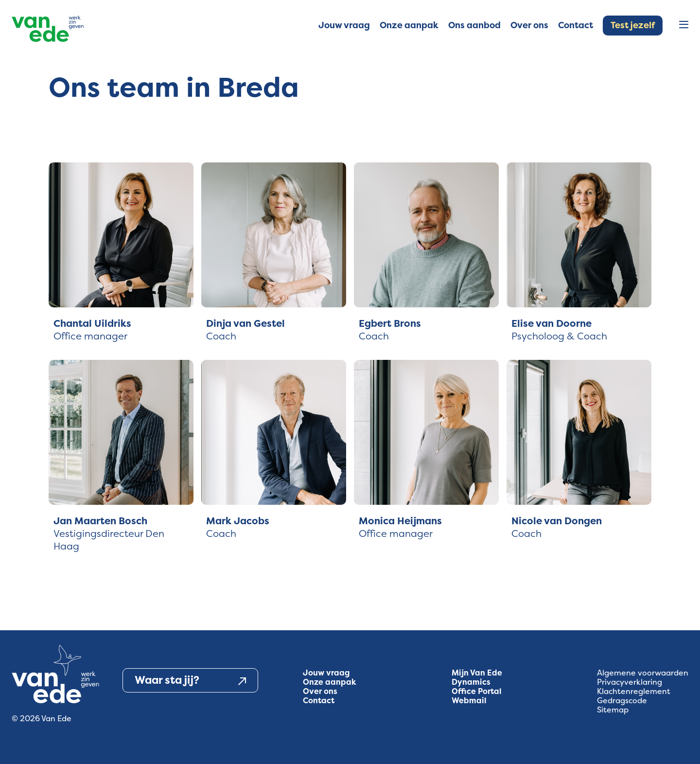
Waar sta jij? (190, 680)
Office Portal (477, 691)
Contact (319, 701)
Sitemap (613, 710)
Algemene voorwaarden (643, 673)
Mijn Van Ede (477, 673)
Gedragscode (622, 701)
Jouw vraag (326, 673)
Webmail (469, 701)
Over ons (320, 691)
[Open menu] (684, 26)
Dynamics (471, 682)
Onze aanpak (330, 682)
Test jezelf (633, 25)
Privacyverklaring (630, 682)
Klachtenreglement (634, 691)
